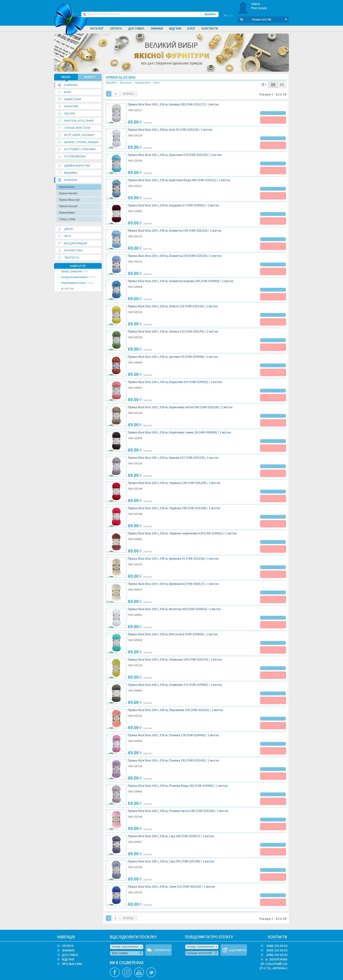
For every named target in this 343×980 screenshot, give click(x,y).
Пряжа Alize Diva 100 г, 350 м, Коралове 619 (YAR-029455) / (175, 382)
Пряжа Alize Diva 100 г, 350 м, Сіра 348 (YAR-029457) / (171, 836)
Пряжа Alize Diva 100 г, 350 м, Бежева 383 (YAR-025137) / (173, 104)
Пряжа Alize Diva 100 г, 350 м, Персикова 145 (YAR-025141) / (175, 710)
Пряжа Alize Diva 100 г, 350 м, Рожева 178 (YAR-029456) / (173, 735)
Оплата (116, 29)
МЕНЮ (66, 77)
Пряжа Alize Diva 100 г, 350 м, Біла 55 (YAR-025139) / (170, 129)
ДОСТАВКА (70, 955)
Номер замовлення (125, 946)
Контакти (210, 29)
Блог (192, 29)
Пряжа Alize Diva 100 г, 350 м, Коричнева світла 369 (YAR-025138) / (180, 407)
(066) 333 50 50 (277, 955)
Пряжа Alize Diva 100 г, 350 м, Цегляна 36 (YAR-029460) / (173, 356)
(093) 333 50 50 (277, 950)
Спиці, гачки (67, 219)
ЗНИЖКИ (68, 950)
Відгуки (175, 29)
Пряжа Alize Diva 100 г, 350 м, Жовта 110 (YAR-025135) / (173, 306)
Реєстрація (259, 8)
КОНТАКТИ (278, 937)
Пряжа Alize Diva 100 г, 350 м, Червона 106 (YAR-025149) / (174, 483)
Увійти (256, 4)
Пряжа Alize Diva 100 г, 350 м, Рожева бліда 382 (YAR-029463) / (178, 785)
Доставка (136, 29)
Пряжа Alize (67, 187)
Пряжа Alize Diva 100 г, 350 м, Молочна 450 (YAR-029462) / (174, 609)
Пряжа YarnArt (68, 193)
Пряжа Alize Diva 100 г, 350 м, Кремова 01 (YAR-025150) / (173, 558)
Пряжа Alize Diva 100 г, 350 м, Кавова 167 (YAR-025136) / (173, 457)
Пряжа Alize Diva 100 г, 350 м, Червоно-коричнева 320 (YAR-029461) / (182, 533)
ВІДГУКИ (68, 959)
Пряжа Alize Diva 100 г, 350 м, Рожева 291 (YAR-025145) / (173, 760)
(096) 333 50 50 (277, 945)
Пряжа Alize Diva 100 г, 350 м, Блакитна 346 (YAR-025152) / (175, 230)
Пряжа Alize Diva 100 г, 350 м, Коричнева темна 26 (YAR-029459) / (179, 432)
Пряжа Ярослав (69, 199)
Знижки (157, 29)
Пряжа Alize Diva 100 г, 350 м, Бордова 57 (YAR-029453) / (173, 205)
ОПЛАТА (68, 945)
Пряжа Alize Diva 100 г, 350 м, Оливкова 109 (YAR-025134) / (175, 659)
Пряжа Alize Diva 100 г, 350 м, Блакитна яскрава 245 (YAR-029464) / (181, 281)
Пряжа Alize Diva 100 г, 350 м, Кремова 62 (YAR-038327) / (173, 584)
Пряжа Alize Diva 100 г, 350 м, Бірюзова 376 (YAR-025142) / (175, 155)
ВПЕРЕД (129, 93)
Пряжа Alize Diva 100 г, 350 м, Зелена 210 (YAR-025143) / (173, 331)
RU (226, 20)
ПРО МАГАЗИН (72, 964)
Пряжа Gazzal (68, 206)
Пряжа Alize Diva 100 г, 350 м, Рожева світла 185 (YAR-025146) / (178, 811)
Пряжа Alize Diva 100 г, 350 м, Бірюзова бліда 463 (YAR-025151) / (179, 180)
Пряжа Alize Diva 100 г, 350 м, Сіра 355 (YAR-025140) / (171, 861)
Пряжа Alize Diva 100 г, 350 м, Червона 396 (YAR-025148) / (174, 508)
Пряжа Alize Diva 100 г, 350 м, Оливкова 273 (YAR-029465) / (175, 684)
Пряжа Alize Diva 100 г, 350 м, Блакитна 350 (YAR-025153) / (175, 256)
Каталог (97, 29)
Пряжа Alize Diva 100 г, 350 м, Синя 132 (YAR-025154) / (171, 886)
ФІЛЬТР (90, 77)
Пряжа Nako (67, 212)
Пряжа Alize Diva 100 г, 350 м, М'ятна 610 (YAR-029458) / (173, 634)
